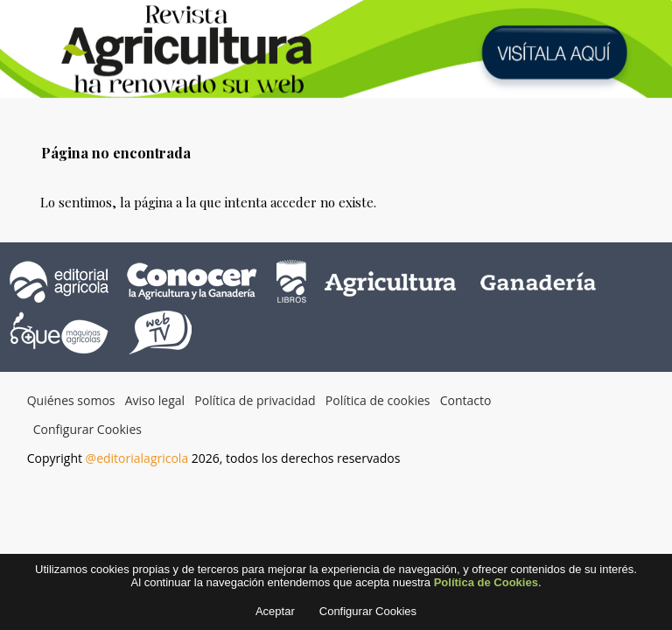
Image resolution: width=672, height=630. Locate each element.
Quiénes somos (71, 400)
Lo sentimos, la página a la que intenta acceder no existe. (208, 202)
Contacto (466, 400)
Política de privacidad (255, 400)
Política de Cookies (486, 588)
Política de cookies (378, 400)
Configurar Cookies (87, 429)
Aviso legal (155, 400)
